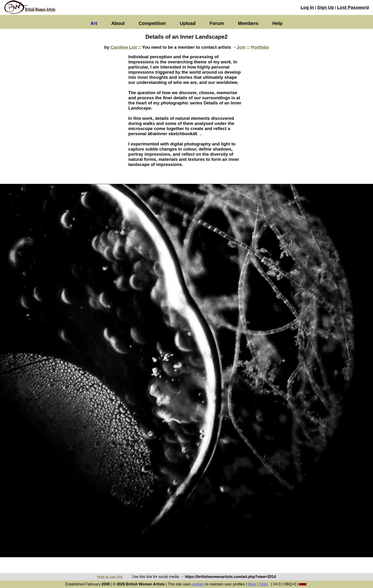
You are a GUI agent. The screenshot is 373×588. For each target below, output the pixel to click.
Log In (307, 7)
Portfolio (260, 47)
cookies (198, 584)
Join (241, 47)
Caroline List (124, 47)
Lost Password (353, 7)
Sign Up (326, 7)
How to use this (110, 577)
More (252, 584)
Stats (264, 584)
